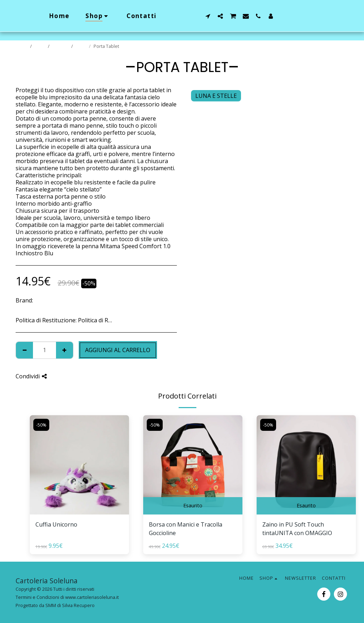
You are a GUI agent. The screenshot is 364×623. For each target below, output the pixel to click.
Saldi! (82, 46)
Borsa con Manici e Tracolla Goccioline (186, 529)
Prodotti (61, 46)
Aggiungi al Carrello (118, 350)
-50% (41, 425)
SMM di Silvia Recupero (70, 605)
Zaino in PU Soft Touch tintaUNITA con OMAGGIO (297, 529)
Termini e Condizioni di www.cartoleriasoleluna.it (67, 597)
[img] (79, 465)
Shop (40, 46)
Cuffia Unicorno (56, 524)
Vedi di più (163, 320)
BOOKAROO (50, 300)
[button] (222, 16)
